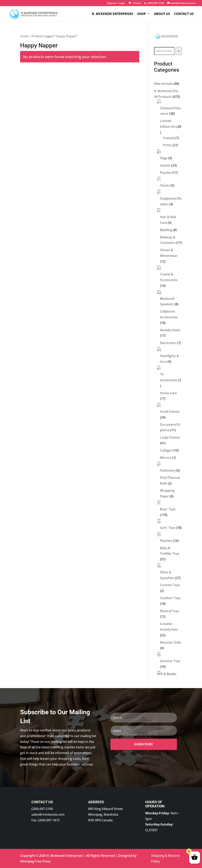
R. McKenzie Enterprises (113, 14)
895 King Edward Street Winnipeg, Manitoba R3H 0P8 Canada (106, 814)
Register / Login (116, 3)
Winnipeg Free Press (35, 861)
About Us (162, 14)
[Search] (179, 51)
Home (24, 36)
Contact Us (184, 14)
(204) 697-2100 (42, 809)
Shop (144, 14)
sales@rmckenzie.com (48, 814)
